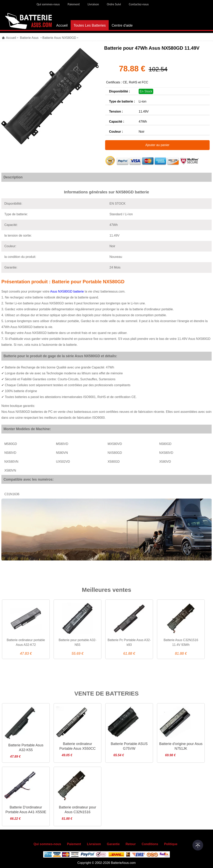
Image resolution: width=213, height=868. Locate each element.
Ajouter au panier (157, 145)
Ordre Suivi (114, 4)
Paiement (74, 4)
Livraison (93, 4)
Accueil (62, 25)
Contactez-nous (139, 4)
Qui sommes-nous (48, 4)
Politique (171, 844)
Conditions (150, 844)
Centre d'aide (122, 25)
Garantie (113, 844)
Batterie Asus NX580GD (59, 38)
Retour (131, 844)
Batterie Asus (30, 38)
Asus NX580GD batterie (67, 291)
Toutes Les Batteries (90, 25)
